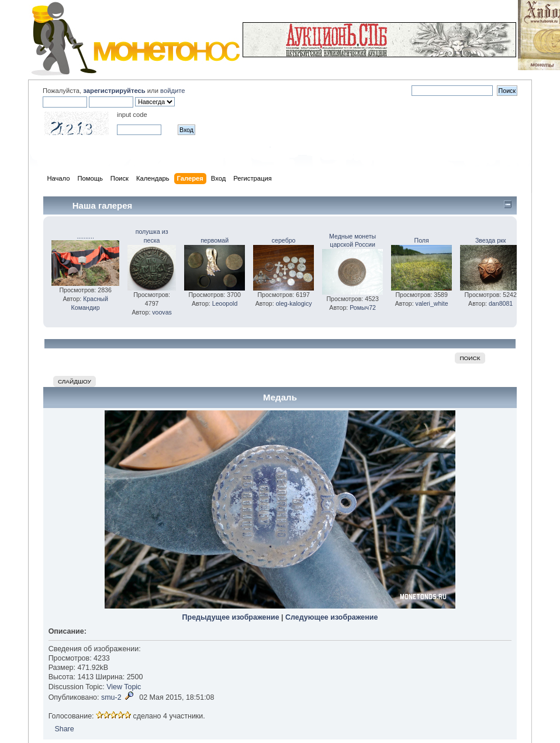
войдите (172, 91)
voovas (162, 312)
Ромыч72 (363, 307)
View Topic (124, 687)
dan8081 (501, 303)
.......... (85, 236)
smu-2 (111, 697)
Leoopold (225, 303)
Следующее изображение (331, 617)
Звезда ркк (490, 240)
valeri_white (432, 303)
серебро (284, 240)
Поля (422, 240)
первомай (215, 240)
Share (64, 729)
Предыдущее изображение (231, 617)
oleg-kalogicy (294, 303)
